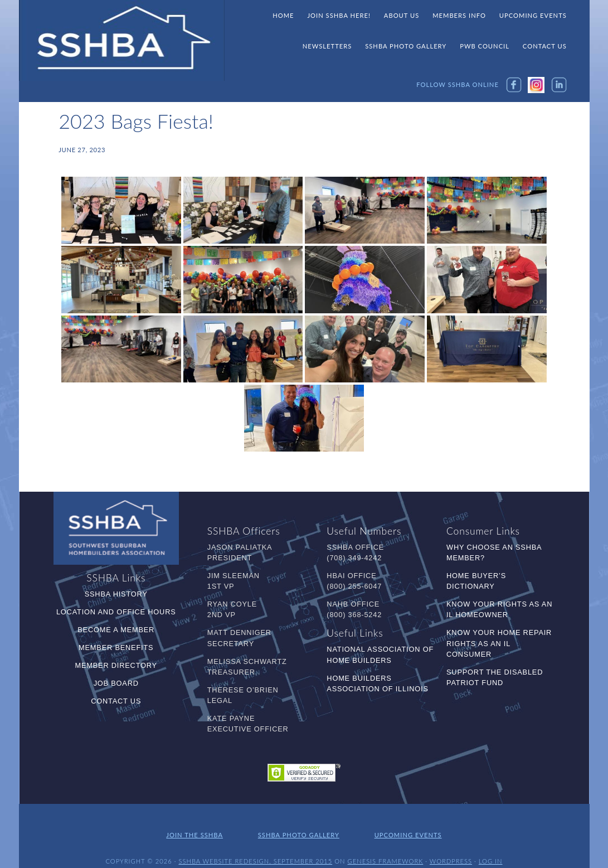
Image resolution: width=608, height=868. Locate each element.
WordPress (451, 850)
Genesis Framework (386, 850)
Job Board (116, 683)
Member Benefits (116, 648)
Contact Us (116, 701)
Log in (491, 850)
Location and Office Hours (116, 612)
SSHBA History (116, 594)
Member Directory (116, 665)
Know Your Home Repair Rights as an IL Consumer (499, 643)
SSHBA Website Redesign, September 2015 (255, 850)
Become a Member (116, 630)
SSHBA (122, 41)
